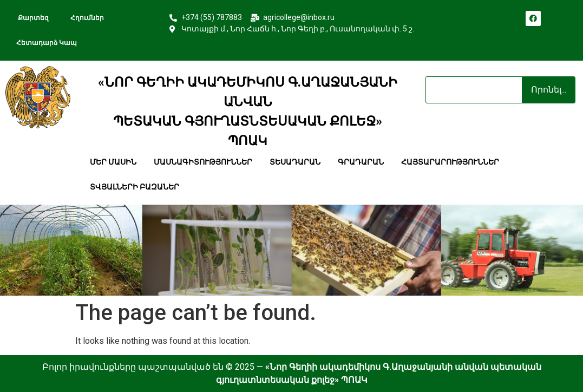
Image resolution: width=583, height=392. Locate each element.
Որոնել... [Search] (549, 90)
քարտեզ (32, 18)
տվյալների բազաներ (135, 187)
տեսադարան (295, 162)
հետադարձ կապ (51, 43)
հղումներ (87, 18)
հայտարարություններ (450, 162)
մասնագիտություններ (203, 162)
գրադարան (361, 162)
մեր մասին (113, 162)
